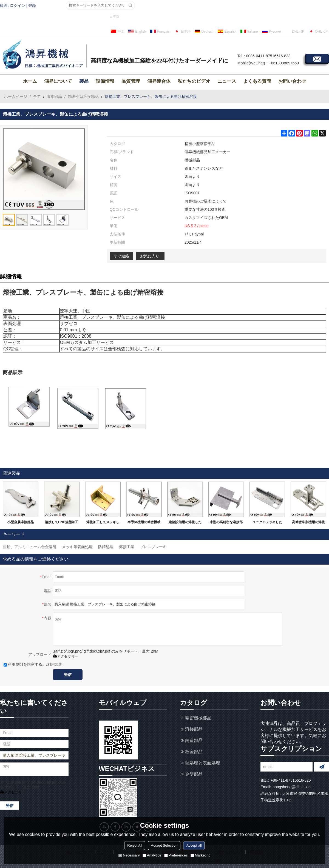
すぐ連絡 (121, 256)
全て (37, 96)
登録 (32, 5)
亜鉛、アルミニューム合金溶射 (30, 547)
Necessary (129, 855)
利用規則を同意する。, (33, 664)
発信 (68, 675)
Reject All (135, 845)
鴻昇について (58, 81)
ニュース (227, 81)
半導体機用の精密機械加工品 (144, 523)
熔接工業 (127, 547)
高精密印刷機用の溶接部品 (308, 523)
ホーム (30, 81)
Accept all (194, 845)
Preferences (176, 855)
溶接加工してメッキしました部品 (103, 523)
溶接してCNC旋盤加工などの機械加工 (62, 523)
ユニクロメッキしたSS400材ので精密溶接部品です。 (267, 523)
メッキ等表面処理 (77, 547)
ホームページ (16, 96)
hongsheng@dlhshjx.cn (293, 787)
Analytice (152, 855)
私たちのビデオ (194, 81)
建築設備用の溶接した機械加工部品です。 (185, 523)
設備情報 (105, 81)
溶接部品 (54, 96)
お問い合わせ (292, 81)
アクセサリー (66, 656)
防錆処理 (106, 547)
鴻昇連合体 (159, 81)
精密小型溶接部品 (83, 96)
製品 (84, 81)
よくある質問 (257, 81)
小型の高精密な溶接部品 (226, 523)
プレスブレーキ (153, 547)
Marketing (201, 855)
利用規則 (55, 664)
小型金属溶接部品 (21, 522)
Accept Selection (164, 845)
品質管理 (131, 81)
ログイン (18, 5)
